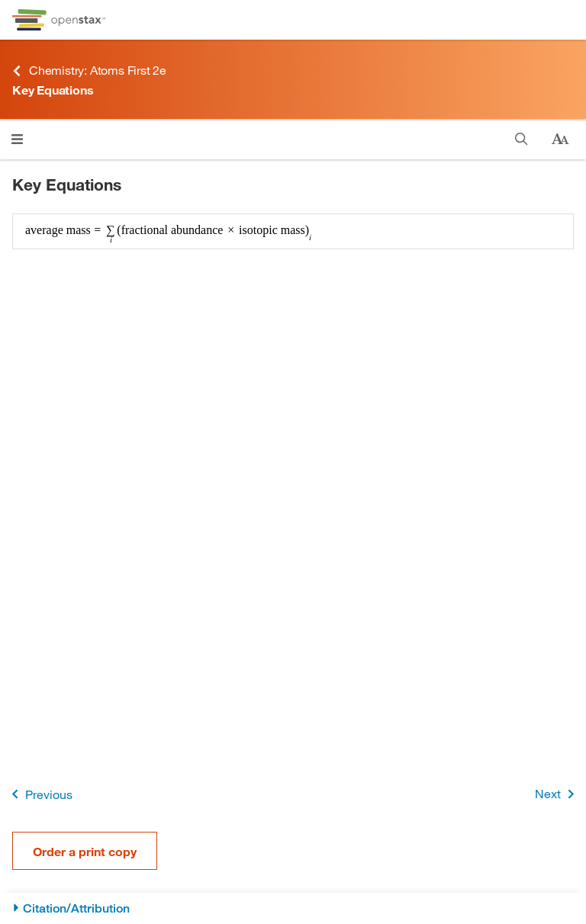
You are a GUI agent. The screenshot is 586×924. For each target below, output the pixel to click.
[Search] (522, 139)
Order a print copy (85, 851)
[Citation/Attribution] (293, 908)
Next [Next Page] (557, 794)
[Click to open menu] (17, 139)
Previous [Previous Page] (39, 794)
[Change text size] (560, 140)
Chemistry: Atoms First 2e (89, 71)
